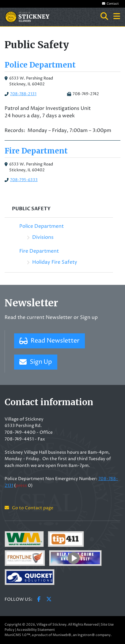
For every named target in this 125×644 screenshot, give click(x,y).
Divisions (43, 237)
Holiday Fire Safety (55, 262)
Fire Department (36, 151)
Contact (110, 4)
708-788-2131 (23, 94)
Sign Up (36, 362)
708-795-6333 (24, 180)
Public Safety (31, 209)
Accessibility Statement (36, 630)
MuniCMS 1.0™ (17, 635)
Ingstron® (86, 635)
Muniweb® (62, 635)
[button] (117, 17)
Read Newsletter (49, 341)
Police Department (40, 65)
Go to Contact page (29, 508)
